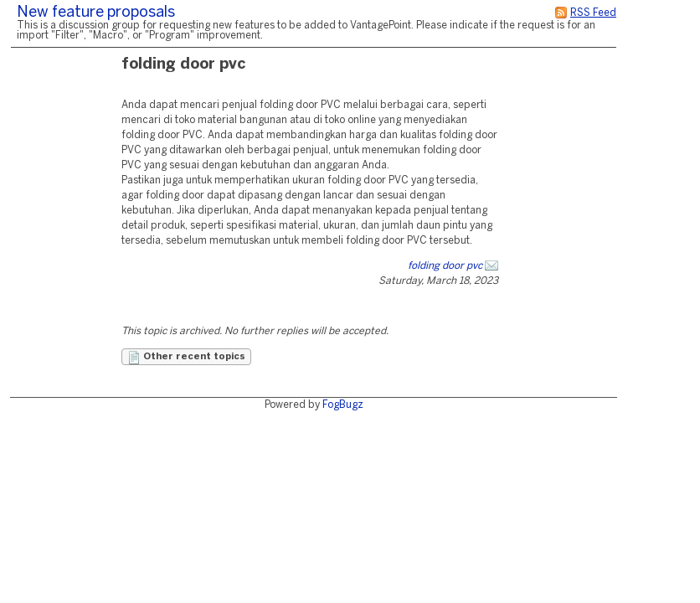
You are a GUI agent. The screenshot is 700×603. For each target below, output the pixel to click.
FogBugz (343, 405)
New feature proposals (96, 13)
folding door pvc (445, 266)
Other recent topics (186, 358)
